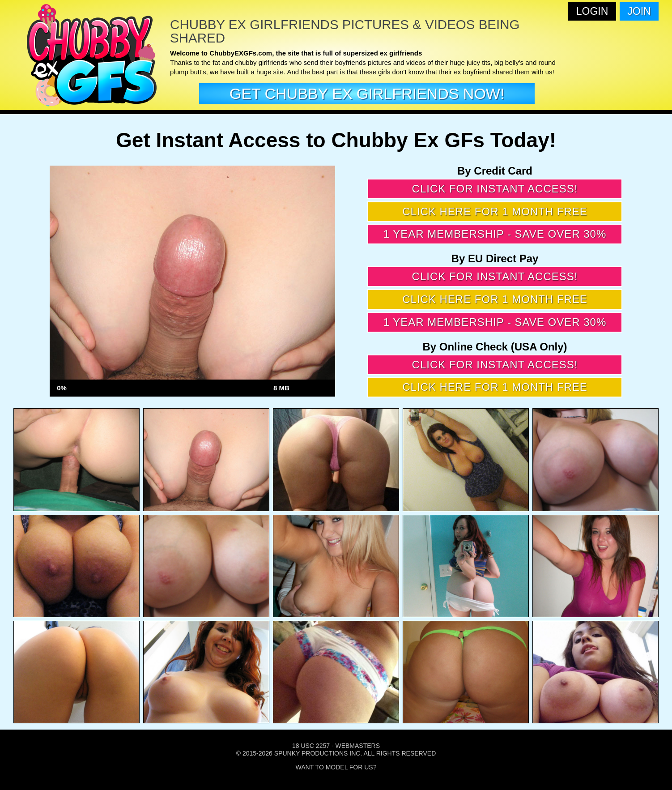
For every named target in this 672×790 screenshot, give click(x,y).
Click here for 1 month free (495, 211)
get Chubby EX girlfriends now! (367, 94)
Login (592, 11)
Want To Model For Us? (336, 767)
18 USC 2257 (311, 746)
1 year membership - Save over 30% (495, 234)
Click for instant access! (495, 189)
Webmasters (357, 746)
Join (639, 11)
